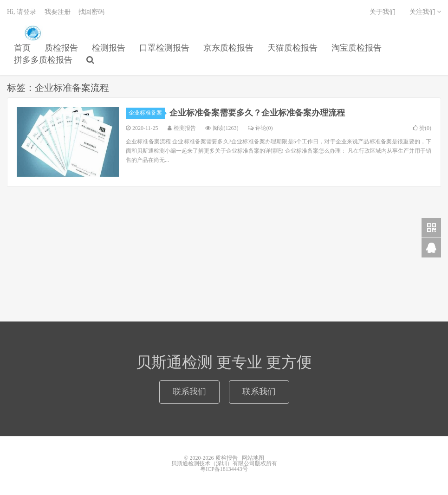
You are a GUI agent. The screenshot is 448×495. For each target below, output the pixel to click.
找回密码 (91, 12)
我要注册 (58, 12)
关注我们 (425, 12)
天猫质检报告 (292, 48)
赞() (422, 128)
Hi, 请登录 (22, 12)
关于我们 (383, 12)
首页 (22, 48)
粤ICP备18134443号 (224, 469)
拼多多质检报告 (43, 60)
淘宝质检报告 (357, 48)
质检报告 (32, 33)
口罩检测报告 (164, 48)
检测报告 (109, 48)
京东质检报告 (228, 48)
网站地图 (253, 458)
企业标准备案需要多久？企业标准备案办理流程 (257, 113)
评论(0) (260, 128)
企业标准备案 (147, 113)
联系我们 (189, 392)
